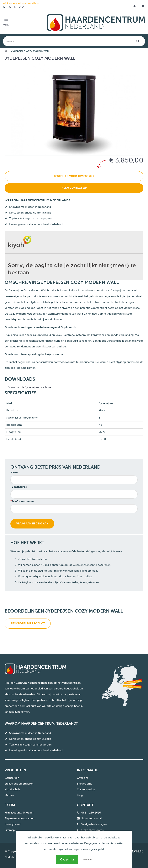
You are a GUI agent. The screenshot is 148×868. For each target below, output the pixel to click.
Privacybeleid (13, 824)
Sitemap (10, 830)
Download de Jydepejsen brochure (29, 387)
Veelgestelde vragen (94, 824)
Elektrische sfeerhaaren (19, 784)
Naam (14, 472)
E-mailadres (19, 487)
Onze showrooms (92, 830)
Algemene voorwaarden (19, 818)
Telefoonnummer (23, 501)
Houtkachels (12, 789)
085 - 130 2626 (16, 7)
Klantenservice (86, 789)
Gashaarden (12, 778)
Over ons (83, 778)
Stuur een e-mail (92, 818)
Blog (80, 795)
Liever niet (87, 859)
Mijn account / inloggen (19, 813)
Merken (9, 795)
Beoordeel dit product (28, 623)
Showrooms (84, 784)
